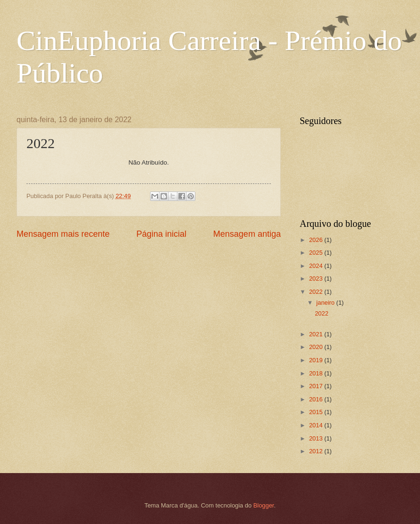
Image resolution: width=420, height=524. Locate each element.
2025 (317, 253)
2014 (317, 425)
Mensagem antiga (247, 234)
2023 (317, 279)
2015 (317, 412)
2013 (317, 438)
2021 (317, 334)
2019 (317, 360)
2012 (317, 451)
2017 (317, 386)
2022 (317, 292)
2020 (317, 347)
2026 (317, 240)
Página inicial (161, 234)
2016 (317, 399)
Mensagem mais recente (63, 234)
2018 (317, 373)
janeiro (326, 303)
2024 (317, 266)
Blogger (264, 505)
